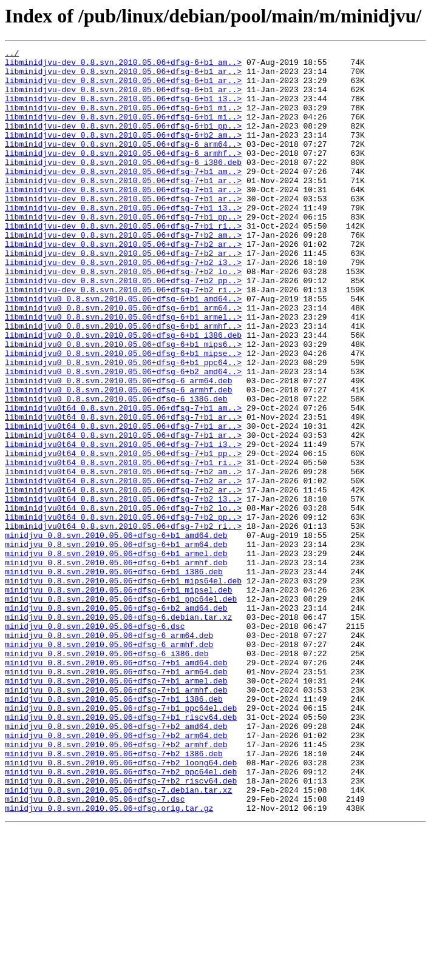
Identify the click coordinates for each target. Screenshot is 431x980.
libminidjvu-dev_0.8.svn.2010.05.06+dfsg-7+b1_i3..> (123, 240)
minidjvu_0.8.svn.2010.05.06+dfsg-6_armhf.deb (109, 764)
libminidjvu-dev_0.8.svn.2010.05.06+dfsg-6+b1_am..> (123, 65)
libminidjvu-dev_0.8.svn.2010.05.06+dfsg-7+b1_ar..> (123, 207)
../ (12, 55)
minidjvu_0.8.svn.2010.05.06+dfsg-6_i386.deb (107, 775)
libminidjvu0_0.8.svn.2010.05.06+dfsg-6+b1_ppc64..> (123, 426)
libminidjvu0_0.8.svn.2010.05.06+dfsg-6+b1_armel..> (123, 371)
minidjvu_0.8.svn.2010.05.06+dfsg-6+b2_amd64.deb (116, 720)
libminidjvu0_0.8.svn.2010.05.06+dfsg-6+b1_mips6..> (123, 404)
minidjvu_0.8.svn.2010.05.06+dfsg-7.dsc (95, 950)
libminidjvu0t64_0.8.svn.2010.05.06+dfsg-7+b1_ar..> (123, 491)
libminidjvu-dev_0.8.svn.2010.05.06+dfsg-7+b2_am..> (123, 273)
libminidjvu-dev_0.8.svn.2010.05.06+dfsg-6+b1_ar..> (123, 76)
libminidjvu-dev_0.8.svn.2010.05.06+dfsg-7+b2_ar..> (123, 284)
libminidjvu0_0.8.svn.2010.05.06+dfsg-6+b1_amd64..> (123, 349)
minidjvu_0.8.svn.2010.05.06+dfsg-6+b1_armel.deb (116, 655)
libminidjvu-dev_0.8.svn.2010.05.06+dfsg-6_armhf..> (123, 175)
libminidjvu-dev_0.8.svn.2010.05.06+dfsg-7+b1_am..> (123, 196)
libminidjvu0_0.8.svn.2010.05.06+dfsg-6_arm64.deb (118, 448)
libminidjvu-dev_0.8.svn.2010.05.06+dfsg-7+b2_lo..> (123, 317)
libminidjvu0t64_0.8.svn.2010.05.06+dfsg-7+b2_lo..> (123, 600)
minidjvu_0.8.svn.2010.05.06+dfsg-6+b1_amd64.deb (116, 633)
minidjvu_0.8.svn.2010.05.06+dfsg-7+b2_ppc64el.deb (121, 917)
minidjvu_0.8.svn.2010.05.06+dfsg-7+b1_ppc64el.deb (121, 841)
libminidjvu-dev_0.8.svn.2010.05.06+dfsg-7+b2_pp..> (123, 327)
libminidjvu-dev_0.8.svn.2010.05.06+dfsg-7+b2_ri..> (123, 338)
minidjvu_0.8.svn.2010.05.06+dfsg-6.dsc (95, 742)
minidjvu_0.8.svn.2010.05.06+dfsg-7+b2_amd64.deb (116, 862)
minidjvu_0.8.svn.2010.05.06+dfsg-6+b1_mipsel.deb (118, 699)
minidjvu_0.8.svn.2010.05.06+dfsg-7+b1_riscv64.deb (121, 851)
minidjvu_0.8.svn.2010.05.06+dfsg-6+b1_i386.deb (114, 677)
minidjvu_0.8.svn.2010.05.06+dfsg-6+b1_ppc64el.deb (121, 710)
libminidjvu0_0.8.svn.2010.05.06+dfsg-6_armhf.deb (118, 458)
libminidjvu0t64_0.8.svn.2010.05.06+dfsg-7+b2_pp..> (123, 611)
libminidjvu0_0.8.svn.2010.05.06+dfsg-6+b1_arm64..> (123, 360)
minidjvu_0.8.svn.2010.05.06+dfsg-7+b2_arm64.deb (116, 873)
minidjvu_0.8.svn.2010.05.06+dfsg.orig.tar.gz (109, 961)
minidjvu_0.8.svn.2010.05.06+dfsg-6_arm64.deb (109, 753)
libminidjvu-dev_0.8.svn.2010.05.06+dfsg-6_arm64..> (123, 164)
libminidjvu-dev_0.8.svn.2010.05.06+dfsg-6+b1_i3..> (123, 109)
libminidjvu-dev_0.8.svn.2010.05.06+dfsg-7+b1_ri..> (123, 262)
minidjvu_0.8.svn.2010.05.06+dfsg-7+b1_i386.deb (114, 830)
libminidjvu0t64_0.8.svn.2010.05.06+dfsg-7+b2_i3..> (123, 589)
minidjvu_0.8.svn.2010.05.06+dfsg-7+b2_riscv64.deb (121, 928)
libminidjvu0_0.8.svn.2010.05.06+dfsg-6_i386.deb (116, 469)
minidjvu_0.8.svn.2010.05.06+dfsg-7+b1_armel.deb (116, 808)
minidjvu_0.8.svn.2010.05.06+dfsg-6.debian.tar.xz (118, 731)
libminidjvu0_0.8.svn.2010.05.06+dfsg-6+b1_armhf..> (123, 382)
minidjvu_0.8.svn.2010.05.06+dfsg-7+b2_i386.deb (114, 895)
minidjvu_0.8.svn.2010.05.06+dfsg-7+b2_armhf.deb (116, 884)
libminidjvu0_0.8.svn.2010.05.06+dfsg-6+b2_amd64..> (123, 437)
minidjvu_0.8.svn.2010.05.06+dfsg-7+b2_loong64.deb (121, 906)
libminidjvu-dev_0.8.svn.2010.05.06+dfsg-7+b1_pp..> (123, 251)
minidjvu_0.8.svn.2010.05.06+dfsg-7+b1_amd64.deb (116, 786)
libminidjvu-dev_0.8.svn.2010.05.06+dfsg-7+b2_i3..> (123, 306)
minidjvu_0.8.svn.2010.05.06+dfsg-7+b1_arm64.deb (116, 797)
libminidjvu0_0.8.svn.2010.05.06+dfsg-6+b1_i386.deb (123, 393)
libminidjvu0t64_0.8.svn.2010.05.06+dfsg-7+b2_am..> (123, 557)
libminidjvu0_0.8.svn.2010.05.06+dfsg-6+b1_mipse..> (123, 415)
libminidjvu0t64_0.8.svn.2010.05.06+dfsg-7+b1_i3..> (123, 524)
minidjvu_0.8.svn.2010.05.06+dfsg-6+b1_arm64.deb (116, 644)
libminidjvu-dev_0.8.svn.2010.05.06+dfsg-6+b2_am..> (123, 153)
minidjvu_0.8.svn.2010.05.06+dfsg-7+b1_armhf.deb (116, 819)
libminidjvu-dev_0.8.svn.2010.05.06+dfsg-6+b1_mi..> (123, 120)
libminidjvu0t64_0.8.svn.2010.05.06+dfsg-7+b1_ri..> (123, 546)
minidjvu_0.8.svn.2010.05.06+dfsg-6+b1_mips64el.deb (123, 688)
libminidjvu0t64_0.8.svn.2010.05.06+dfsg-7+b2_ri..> (123, 622)
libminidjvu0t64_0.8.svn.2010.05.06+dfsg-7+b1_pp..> (123, 535)
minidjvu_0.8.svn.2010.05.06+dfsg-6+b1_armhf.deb (116, 666)
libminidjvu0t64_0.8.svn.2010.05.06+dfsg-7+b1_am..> (123, 480)
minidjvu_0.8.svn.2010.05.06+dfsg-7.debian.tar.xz (118, 939)
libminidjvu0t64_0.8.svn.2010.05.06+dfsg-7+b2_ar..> (123, 568)
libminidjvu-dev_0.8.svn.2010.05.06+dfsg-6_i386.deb (123, 186)
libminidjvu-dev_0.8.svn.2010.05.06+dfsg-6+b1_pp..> (123, 142)
